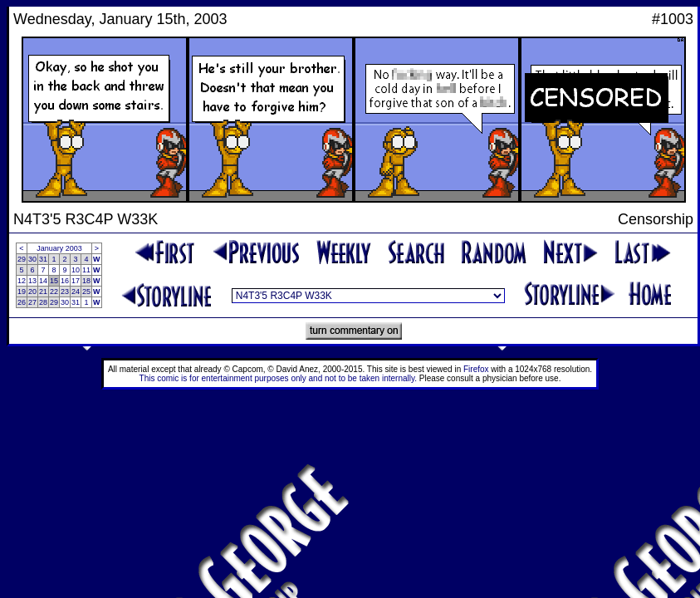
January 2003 (59, 248)
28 (43, 302)
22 (54, 292)
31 (43, 259)
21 (43, 292)
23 (65, 292)
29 (22, 259)
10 (76, 270)
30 (32, 259)
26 (22, 302)
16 (65, 281)
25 (86, 292)
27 (32, 302)
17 (76, 281)
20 (32, 292)
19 (22, 292)
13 (32, 281)
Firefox (476, 369)
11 (86, 270)
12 (22, 281)
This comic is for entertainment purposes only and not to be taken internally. (278, 378)
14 (43, 281)
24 (76, 292)
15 (54, 281)
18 (86, 281)
